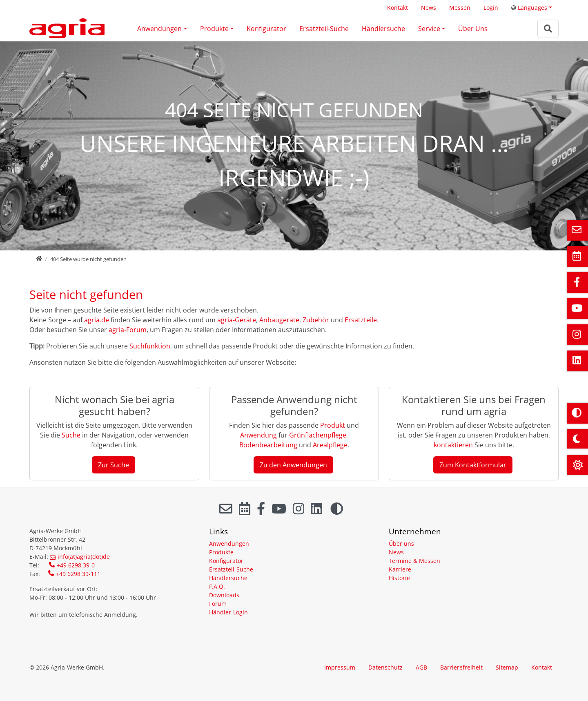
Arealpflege (330, 445)
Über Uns (473, 29)
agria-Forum (128, 330)
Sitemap (507, 667)
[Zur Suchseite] (548, 29)
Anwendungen (159, 29)
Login (491, 8)
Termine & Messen (414, 561)
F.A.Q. (217, 586)
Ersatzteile (361, 320)
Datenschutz (385, 667)
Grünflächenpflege (318, 435)
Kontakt (398, 8)
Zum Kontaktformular (473, 465)
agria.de (97, 320)
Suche (71, 435)
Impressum (340, 667)
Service (429, 29)
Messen (460, 8)
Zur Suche (114, 465)
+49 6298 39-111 (78, 574)
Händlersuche (383, 29)
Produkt (333, 425)
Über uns (401, 544)
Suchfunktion (150, 346)
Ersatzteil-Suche (324, 29)
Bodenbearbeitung (269, 445)
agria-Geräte (237, 320)
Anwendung (258, 435)
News (429, 8)
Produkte (214, 29)
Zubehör (316, 320)
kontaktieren (453, 445)
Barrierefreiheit (461, 667)
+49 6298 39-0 (76, 565)
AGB (421, 667)
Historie (399, 578)
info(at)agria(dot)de (84, 557)
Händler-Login (228, 612)
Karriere (400, 569)
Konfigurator (266, 29)
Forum (218, 604)
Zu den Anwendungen (293, 465)
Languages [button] (529, 8)
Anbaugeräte (279, 320)
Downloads (224, 595)
